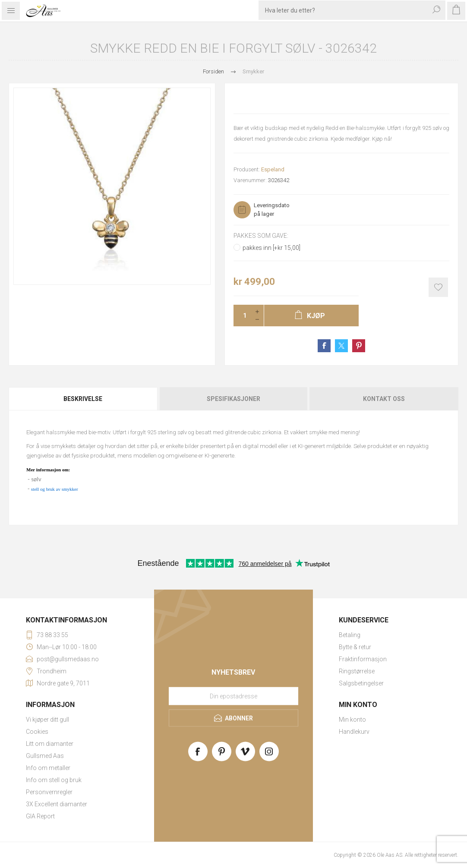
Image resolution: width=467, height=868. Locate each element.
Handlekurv (354, 732)
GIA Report (40, 816)
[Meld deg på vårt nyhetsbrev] (233, 696)
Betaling (350, 635)
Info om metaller (48, 768)
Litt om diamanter (50, 744)
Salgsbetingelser (361, 683)
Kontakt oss (384, 399)
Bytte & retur (355, 647)
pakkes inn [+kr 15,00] (271, 248)
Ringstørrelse (357, 671)
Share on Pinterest (359, 346)
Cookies (37, 732)
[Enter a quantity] (242, 316)
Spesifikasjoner (233, 399)
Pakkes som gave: (261, 236)
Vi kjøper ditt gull (47, 720)
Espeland (273, 169)
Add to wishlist (438, 287)
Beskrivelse (83, 399)
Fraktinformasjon (363, 659)
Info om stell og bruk (54, 780)
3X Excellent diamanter (57, 804)
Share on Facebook (324, 346)
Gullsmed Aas (45, 756)
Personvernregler (49, 792)
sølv (36, 479)
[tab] (84, 399)
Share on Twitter (341, 346)
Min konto (352, 720)
